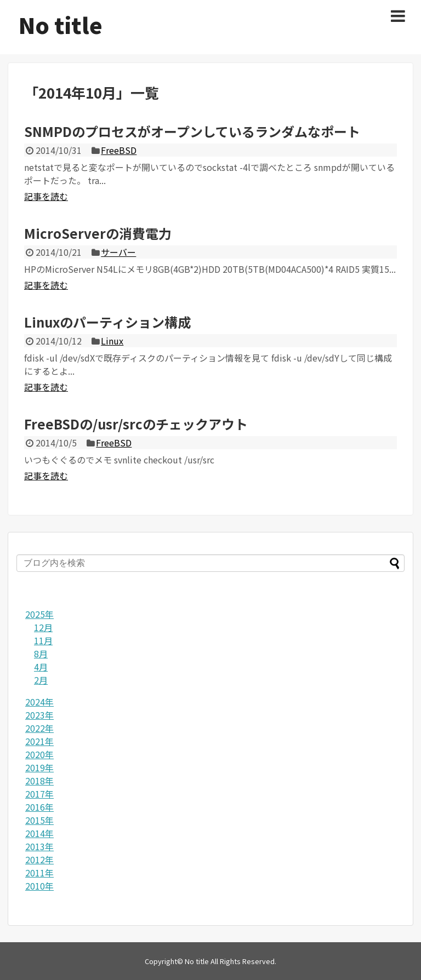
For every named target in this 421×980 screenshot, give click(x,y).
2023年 (39, 715)
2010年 (39, 886)
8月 (41, 654)
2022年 (39, 728)
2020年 (39, 754)
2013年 (39, 846)
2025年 (39, 614)
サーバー (118, 252)
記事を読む (46, 196)
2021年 (39, 741)
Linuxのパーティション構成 (107, 322)
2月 (41, 680)
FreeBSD (119, 150)
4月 (41, 667)
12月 (43, 627)
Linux (112, 341)
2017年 (39, 794)
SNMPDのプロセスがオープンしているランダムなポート (192, 131)
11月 (43, 640)
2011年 (39, 873)
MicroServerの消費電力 (98, 233)
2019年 (39, 767)
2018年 (39, 781)
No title (61, 25)
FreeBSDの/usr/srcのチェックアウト (136, 424)
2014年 (39, 833)
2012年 (39, 859)
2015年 (39, 820)
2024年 (39, 702)
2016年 (39, 807)
